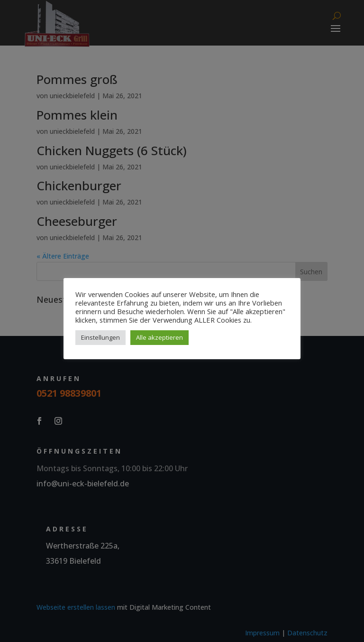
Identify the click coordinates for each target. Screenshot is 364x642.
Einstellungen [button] (100, 337)
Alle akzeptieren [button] (159, 337)
